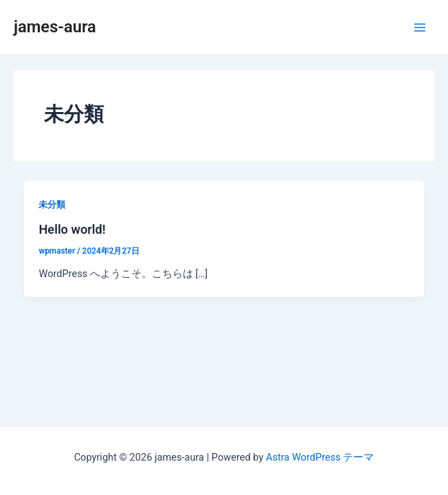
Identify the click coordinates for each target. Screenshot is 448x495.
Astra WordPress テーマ (320, 457)
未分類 (52, 205)
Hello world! (72, 229)
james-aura (55, 27)
